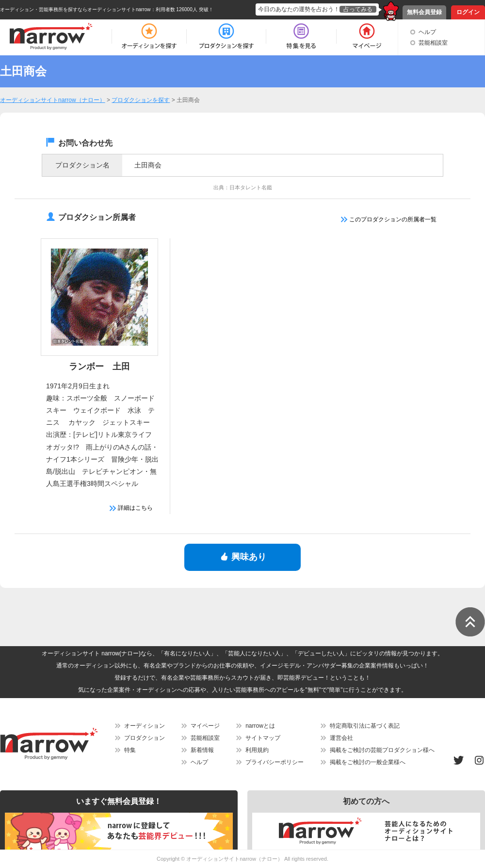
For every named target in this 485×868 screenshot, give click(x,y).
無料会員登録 (424, 12)
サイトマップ (263, 738)
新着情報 (202, 750)
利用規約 (257, 750)
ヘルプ (427, 32)
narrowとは (260, 726)
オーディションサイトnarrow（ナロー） (234, 859)
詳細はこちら (131, 508)
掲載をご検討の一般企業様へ (368, 762)
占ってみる (358, 9)
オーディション (145, 726)
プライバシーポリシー (275, 762)
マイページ (205, 726)
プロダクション (145, 738)
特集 (130, 750)
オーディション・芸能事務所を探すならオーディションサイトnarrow (75, 9)
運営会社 (341, 738)
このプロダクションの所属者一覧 (389, 219)
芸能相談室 (433, 43)
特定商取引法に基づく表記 (365, 726)
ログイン (468, 12)
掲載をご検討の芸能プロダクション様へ (382, 750)
